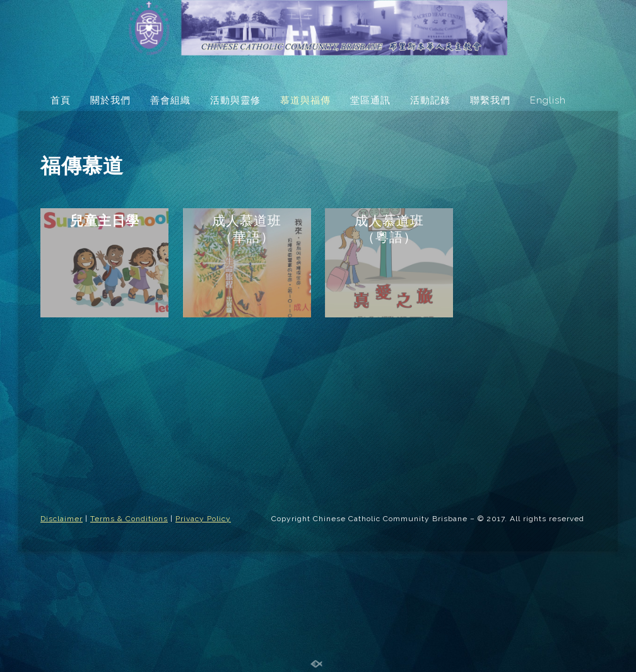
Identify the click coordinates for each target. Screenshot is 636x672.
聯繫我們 (490, 100)
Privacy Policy (203, 519)
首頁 (61, 100)
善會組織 (170, 100)
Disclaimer (62, 519)
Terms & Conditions (129, 519)
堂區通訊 (370, 100)
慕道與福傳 (305, 100)
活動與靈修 (235, 100)
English (548, 100)
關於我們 (110, 100)
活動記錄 (430, 100)
